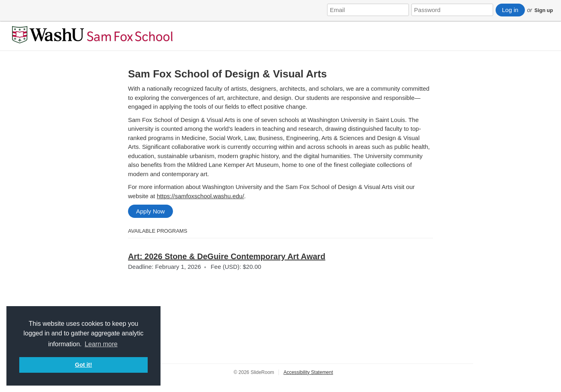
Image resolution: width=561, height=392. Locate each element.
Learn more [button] (101, 344)
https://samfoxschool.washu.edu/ (201, 196)
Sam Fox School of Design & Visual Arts (228, 74)
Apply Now (150, 211)
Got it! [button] (83, 365)
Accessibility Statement (308, 372)
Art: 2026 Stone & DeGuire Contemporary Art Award (227, 256)
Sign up (544, 10)
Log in (510, 10)
